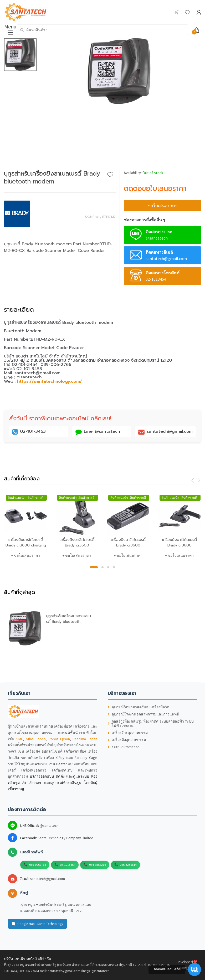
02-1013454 (68, 865)
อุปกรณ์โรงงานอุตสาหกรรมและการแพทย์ (143, 714)
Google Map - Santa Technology (37, 924)
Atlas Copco (36, 739)
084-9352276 (98, 865)
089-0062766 (38, 865)
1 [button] (94, 567)
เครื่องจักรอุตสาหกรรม (128, 733)
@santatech (49, 825)
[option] (119, 71)
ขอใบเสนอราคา (163, 206)
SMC (20, 739)
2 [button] (102, 567)
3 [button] (108, 567)
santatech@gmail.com (47, 879)
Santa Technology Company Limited (65, 838)
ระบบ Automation (124, 747)
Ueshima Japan (85, 739)
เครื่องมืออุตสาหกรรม (127, 740)
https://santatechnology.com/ (50, 381)
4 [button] (114, 567)
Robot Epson (59, 739)
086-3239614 (128, 865)
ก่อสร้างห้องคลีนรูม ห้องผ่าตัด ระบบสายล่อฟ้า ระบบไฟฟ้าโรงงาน (151, 724)
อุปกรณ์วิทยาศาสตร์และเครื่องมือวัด (139, 707)
